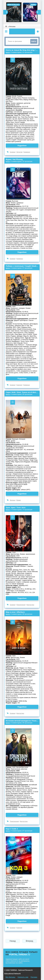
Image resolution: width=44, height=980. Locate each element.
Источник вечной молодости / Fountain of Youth (22, 721)
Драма (19, 500)
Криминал (27, 152)
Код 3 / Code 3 (12, 829)
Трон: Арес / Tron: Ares (16, 507)
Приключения (21, 605)
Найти (34, 41)
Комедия (19, 385)
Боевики (13, 152)
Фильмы (13, 500)
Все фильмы (11, 977)
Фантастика (30, 605)
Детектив (19, 152)
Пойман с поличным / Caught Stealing (22, 266)
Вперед (29, 941)
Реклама (34, 977)
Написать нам (23, 977)
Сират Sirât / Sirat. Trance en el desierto (22, 392)
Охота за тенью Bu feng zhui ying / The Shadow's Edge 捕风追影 (22, 50)
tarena (8, 52)
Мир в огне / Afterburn (15, 612)
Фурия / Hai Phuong (14, 159)
